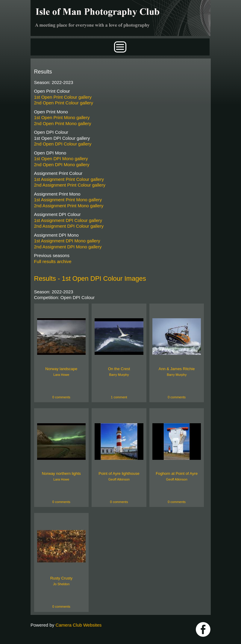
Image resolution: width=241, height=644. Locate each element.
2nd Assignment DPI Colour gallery (69, 226)
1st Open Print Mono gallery (62, 117)
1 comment (119, 397)
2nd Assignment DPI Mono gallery (68, 247)
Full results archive (53, 261)
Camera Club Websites (78, 625)
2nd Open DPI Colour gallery (63, 144)
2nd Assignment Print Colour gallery (70, 185)
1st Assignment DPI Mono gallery (67, 241)
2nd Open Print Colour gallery (64, 103)
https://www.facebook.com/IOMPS (203, 629)
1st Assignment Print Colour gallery (69, 179)
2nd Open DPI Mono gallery (62, 165)
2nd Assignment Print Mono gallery (69, 206)
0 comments (61, 397)
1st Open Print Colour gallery (63, 97)
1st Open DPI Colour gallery (62, 138)
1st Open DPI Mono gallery (61, 159)
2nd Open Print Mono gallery (63, 123)
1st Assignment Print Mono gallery (68, 200)
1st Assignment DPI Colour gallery (68, 220)
